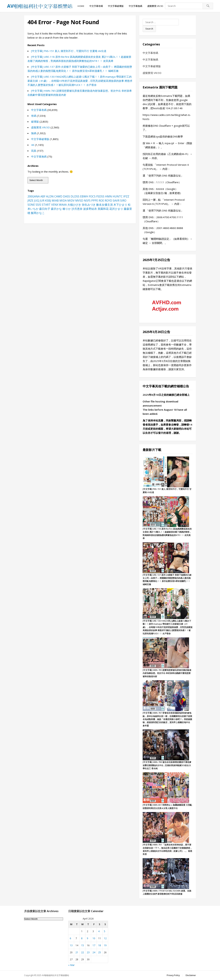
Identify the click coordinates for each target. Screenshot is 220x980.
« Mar (71, 965)
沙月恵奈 (77, 209)
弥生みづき (89, 205)
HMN (108, 196)
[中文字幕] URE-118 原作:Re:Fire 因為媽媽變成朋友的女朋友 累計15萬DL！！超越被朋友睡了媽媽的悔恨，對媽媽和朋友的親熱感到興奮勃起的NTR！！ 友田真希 (167, 534)
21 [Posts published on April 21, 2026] (77, 952)
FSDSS (100, 196)
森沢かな (56, 209)
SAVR (116, 201)
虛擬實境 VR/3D (155, 6)
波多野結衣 (90, 209)
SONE (31, 205)
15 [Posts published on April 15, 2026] (82, 945)
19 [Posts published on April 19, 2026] (105, 945)
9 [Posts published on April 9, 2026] (87, 938)
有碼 (34, 116)
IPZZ (126, 196)
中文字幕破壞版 (116, 6)
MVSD (79, 201)
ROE (101, 201)
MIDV (71, 201)
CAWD (58, 196)
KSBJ (48, 201)
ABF (43, 196)
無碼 (34, 133)
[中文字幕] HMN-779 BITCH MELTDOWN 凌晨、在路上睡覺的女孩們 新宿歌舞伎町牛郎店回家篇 (167, 892)
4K (33, 145)
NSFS (87, 201)
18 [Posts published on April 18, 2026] (100, 945)
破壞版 (35, 122)
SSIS (38, 205)
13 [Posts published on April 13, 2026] (71, 945)
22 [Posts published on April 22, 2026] (82, 952)
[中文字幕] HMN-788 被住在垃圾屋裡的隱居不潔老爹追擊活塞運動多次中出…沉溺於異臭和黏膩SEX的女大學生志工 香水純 (167, 765)
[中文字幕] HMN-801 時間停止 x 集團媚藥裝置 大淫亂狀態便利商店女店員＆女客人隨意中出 (167, 806)
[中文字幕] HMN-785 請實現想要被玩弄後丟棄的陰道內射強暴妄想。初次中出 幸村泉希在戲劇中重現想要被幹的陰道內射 (167, 673)
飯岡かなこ (38, 213)
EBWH (84, 196)
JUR (42, 201)
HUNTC (118, 196)
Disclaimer (191, 975)
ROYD (108, 201)
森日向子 (45, 209)
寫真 (34, 151)
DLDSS (75, 196)
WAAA (63, 205)
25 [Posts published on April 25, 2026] (100, 952)
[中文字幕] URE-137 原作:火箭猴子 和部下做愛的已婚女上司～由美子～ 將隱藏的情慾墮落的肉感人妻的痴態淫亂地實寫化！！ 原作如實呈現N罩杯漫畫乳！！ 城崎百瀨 (167, 580)
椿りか (67, 209)
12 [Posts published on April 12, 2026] (105, 938)
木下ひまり (120, 205)
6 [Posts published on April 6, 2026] (70, 938)
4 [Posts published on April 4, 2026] (99, 931)
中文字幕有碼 (96, 6)
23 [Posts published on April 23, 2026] (88, 952)
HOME (81, 6)
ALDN (50, 196)
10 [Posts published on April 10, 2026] (94, 938)
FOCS (92, 196)
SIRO (123, 201)
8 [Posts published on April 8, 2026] (82, 938)
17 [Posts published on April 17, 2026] (94, 945)
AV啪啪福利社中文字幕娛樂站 (55, 975)
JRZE (30, 201)
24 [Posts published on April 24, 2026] (94, 952)
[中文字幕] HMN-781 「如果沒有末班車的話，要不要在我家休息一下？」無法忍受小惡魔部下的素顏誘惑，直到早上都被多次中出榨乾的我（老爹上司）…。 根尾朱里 (167, 849)
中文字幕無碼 (135, 6)
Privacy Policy (173, 975)
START (46, 205)
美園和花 (103, 209)
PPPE (95, 201)
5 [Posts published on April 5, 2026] (104, 931)
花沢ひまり (116, 209)
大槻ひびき (74, 205)
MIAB (55, 201)
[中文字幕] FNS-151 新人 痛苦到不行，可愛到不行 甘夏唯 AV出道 (69, 51)
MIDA (63, 201)
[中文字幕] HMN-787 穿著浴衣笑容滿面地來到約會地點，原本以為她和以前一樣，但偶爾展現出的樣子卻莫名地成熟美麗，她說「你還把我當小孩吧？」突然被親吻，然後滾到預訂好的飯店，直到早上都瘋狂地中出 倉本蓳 (167, 719)
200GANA (34, 196)
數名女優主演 (104, 205)
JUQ (37, 201)
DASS (67, 196)
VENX (55, 205)
